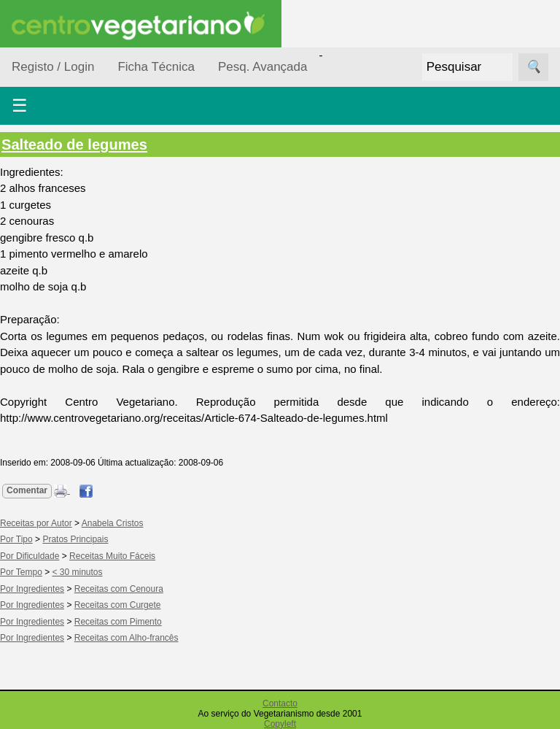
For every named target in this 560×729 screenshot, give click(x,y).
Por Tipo (16, 539)
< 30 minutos (78, 572)
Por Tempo (21, 572)
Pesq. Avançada (263, 67)
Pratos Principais (75, 539)
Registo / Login (53, 67)
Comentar (27, 490)
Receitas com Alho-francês (127, 638)
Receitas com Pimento (118, 622)
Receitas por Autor (36, 523)
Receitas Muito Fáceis (112, 556)
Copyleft (280, 724)
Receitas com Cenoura (119, 589)
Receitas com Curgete (118, 605)
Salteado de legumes (74, 144)
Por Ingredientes (32, 589)
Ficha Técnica (156, 67)
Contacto (280, 703)
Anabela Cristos (113, 523)
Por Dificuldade (30, 556)
